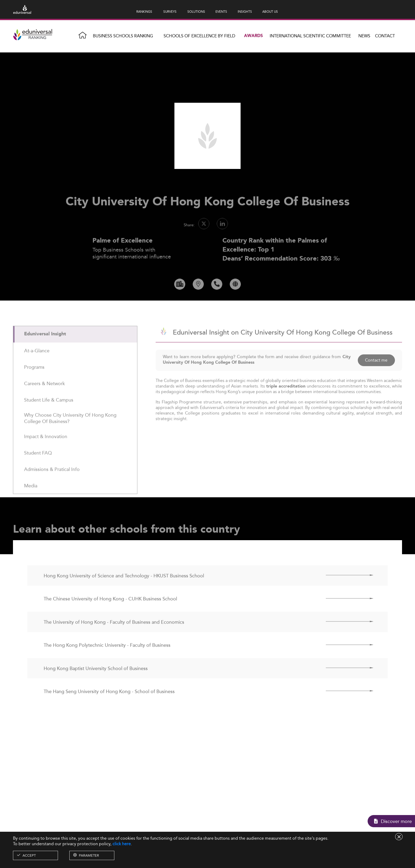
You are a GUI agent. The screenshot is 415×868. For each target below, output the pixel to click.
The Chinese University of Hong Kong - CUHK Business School (110, 611)
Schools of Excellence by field (199, 36)
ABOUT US (270, 12)
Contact (385, 36)
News (364, 36)
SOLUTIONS (196, 12)
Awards (253, 36)
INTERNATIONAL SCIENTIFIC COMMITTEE (310, 36)
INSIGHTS (245, 12)
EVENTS (221, 12)
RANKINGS (144, 12)
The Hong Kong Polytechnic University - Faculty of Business (107, 657)
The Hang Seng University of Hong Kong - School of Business (109, 703)
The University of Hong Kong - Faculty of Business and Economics (114, 634)
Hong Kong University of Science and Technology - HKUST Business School (124, 588)
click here (122, 844)
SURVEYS (170, 12)
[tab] (75, 346)
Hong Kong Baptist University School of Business (96, 680)
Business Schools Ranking (123, 36)
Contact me (376, 372)
